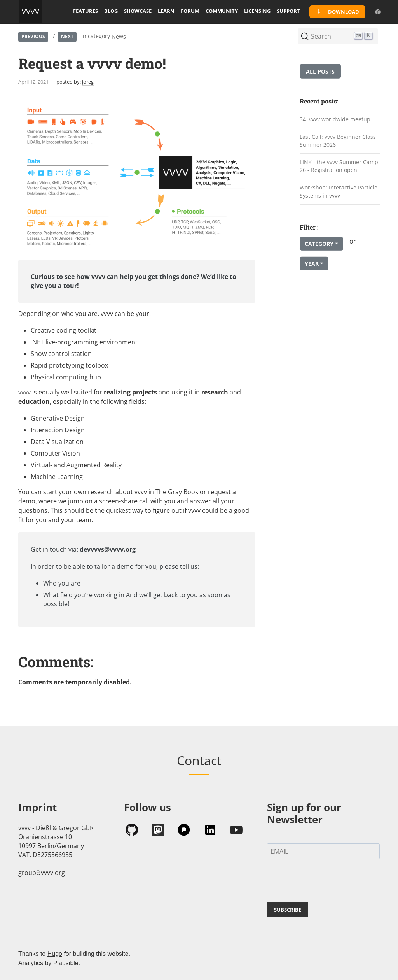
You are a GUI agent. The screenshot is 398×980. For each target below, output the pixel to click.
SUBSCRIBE (288, 910)
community (222, 11)
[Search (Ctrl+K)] (338, 36)
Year (312, 264)
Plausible (66, 963)
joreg (88, 82)
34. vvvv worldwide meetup (335, 119)
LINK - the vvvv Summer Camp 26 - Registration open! (339, 166)
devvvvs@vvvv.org (108, 549)
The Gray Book (177, 492)
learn (166, 11)
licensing (257, 11)
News (119, 36)
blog (111, 11)
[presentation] (326, 882)
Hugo (55, 954)
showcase (138, 11)
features (86, 11)
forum (190, 11)
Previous (33, 36)
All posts (320, 71)
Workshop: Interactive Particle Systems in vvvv (339, 191)
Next (67, 36)
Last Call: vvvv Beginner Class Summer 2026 (338, 140)
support (288, 11)
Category (319, 244)
